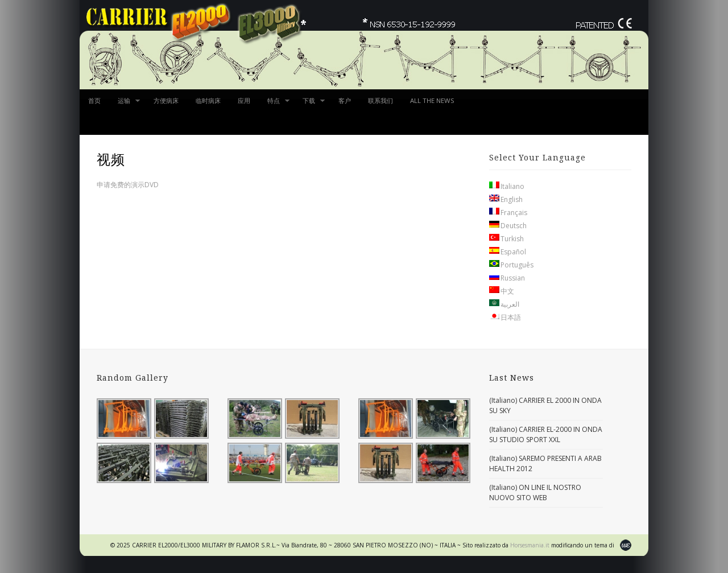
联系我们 (380, 100)
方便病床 (166, 100)
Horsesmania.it (531, 545)
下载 (309, 104)
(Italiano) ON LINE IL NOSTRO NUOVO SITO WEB (535, 492)
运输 (125, 104)
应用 (244, 100)
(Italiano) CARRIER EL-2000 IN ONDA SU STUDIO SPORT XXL (546, 434)
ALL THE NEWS (432, 100)
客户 (345, 100)
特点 (274, 104)
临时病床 (208, 100)
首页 (94, 100)
